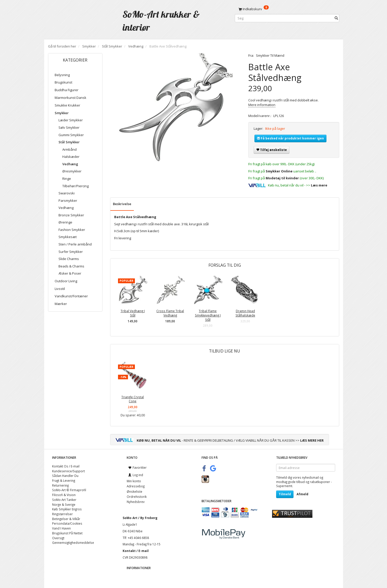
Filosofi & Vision (64, 495)
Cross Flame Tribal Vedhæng (170, 313)
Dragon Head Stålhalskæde (245, 313)
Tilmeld (285, 494)
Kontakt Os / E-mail (66, 466)
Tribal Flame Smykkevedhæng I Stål (208, 315)
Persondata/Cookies (67, 523)
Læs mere (319, 185)
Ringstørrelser (62, 514)
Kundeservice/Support (68, 471)
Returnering (60, 485)
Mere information (262, 105)
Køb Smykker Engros (67, 509)
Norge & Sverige (64, 504)
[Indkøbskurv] (287, 9)
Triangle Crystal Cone (133, 399)
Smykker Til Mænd (270, 55)
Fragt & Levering (64, 480)
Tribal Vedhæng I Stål (133, 313)
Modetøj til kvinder (282, 178)
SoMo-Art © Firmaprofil (69, 490)
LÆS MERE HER (312, 440)
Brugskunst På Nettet (67, 533)
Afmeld (302, 494)
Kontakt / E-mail (136, 551)
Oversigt (58, 538)
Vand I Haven (61, 528)
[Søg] (336, 18)
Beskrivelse (122, 204)
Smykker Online (279, 171)
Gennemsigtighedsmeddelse (73, 543)
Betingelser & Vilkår (66, 519)
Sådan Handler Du (65, 476)
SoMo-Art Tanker (64, 500)
